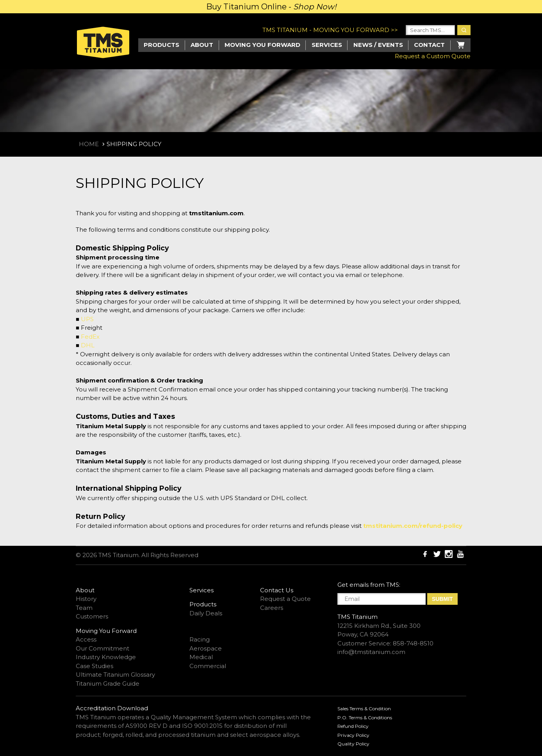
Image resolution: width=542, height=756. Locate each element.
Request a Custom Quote (433, 56)
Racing (200, 639)
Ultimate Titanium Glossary (115, 675)
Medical (201, 657)
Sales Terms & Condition (364, 709)
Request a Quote (285, 599)
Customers (92, 616)
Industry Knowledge (106, 657)
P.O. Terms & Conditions (365, 718)
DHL (88, 345)
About (202, 45)
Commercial (208, 666)
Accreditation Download (112, 708)
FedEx (90, 337)
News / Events (378, 45)
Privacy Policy (353, 735)
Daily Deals (206, 613)
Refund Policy (353, 726)
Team (84, 608)
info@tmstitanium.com (371, 652)
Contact (429, 45)
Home (89, 144)
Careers (272, 608)
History (86, 599)
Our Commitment (103, 648)
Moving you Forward (262, 45)
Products (161, 45)
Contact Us (277, 590)
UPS (87, 319)
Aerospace (206, 648)
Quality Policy (353, 744)
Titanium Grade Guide (108, 684)
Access (86, 639)
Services (327, 45)
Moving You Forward (106, 631)
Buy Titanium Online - (271, 7)
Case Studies (94, 666)
